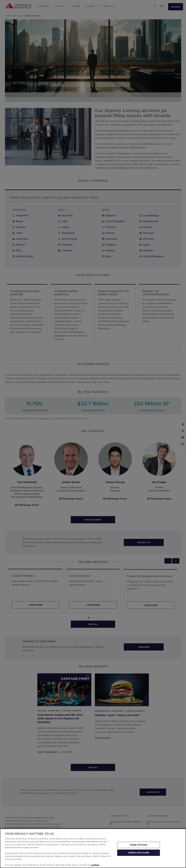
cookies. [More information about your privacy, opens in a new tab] (95, 865)
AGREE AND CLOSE (139, 853)
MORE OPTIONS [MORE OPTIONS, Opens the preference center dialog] (139, 845)
